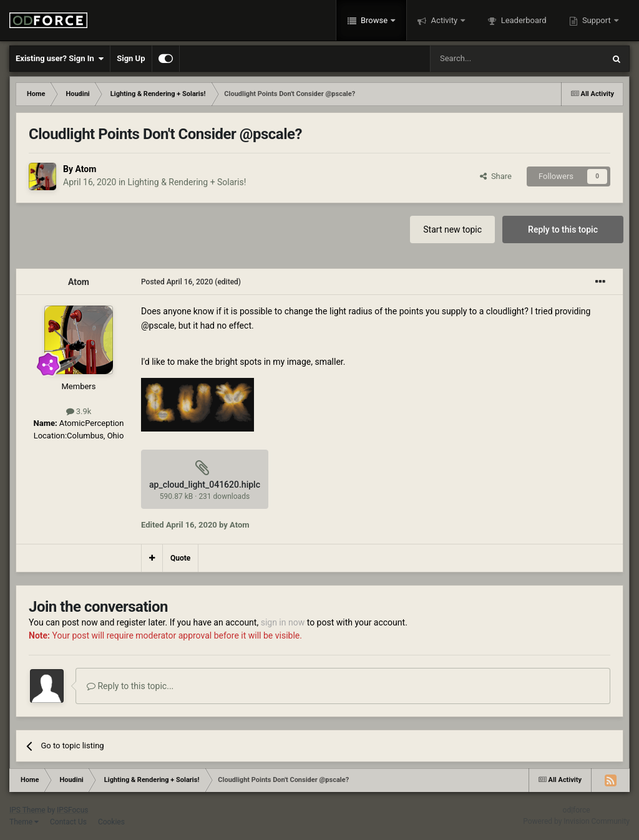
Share (496, 176)
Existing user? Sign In (60, 59)
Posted (177, 282)
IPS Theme (27, 810)
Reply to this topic (563, 229)
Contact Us (68, 822)
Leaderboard (522, 20)
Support (597, 20)
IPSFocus (72, 810)
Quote (180, 558)
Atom (85, 169)
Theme (24, 822)
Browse (374, 20)
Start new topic (452, 229)
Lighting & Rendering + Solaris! (187, 182)
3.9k (79, 411)
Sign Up (131, 58)
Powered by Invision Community (576, 821)
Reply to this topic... (130, 686)
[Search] (487, 59)
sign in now (283, 622)
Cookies (111, 822)
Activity (444, 20)
